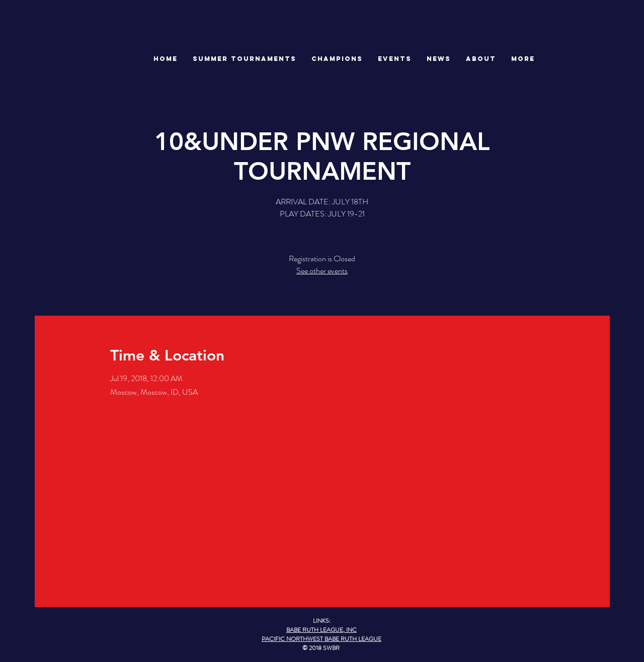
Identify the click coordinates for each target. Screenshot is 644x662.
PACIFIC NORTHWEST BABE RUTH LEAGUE (321, 639)
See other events (322, 271)
